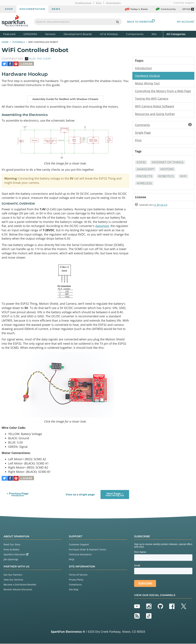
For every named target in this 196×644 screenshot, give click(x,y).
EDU (99, 3)
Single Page (143, 133)
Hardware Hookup (147, 76)
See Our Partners (13, 575)
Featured (13, 34)
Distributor (114, 3)
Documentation (32, 9)
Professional (83, 3)
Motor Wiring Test (147, 83)
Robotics (166, 177)
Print (138, 141)
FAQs (72, 560)
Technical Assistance (80, 555)
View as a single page (80, 495)
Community (166, 9)
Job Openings (11, 560)
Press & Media (11, 550)
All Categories (176, 34)
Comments (163, 125)
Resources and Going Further (155, 114)
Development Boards (78, 34)
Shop (9, 9)
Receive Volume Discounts (18, 590)
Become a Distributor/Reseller (20, 585)
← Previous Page (18, 495)
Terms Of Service (78, 575)
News (56, 9)
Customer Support (184, 3)
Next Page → (115, 495)
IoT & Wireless (109, 34)
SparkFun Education (16, 555)
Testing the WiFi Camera (152, 99)
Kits (154, 34)
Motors (167, 170)
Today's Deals (136, 9)
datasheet (102, 226)
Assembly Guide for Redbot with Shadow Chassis (65, 98)
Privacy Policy (76, 580)
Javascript (145, 170)
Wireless (144, 184)
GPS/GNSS (30, 34)
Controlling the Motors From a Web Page (163, 91)
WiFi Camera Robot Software (155, 107)
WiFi (184, 177)
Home (5, 42)
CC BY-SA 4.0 (160, 206)
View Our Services (13, 580)
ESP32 (141, 163)
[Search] (117, 22)
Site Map (74, 590)
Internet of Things (168, 163)
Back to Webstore (141, 22)
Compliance (75, 585)
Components (135, 34)
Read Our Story (12, 545)
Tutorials (18, 42)
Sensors (50, 34)
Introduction (143, 68)
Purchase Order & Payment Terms (87, 550)
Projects (144, 177)
